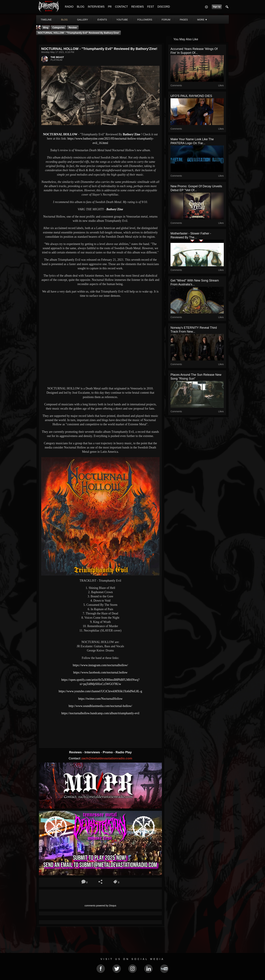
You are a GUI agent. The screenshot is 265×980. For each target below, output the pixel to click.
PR (110, 7)
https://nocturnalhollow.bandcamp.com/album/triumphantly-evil (100, 713)
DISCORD (164, 7)
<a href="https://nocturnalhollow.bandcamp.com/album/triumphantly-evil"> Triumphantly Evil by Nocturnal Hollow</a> (100, 729)
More (202, 20)
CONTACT (122, 7)
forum (166, 20)
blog (64, 20)
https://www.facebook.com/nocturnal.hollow (100, 672)
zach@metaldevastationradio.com (107, 758)
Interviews (93, 752)
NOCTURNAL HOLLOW (61, 134)
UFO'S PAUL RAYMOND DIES (191, 96)
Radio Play (124, 752)
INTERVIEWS (96, 7)
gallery (82, 20)
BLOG (81, 7)
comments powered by (100, 906)
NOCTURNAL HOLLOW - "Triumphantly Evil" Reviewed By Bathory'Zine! (79, 33)
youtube (122, 20)
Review (73, 28)
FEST (151, 7)
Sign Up (217, 7)
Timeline (46, 20)
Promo (108, 752)
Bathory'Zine (132, 134)
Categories (58, 28)
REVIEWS (138, 7)
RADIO (69, 7)
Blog (46, 28)
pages (184, 20)
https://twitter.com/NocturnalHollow (100, 699)
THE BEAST (57, 57)
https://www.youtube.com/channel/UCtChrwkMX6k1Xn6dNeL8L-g (100, 691)
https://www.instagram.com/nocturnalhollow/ (100, 665)
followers (145, 20)
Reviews (76, 752)
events (102, 20)
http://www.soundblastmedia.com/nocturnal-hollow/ (100, 706)
